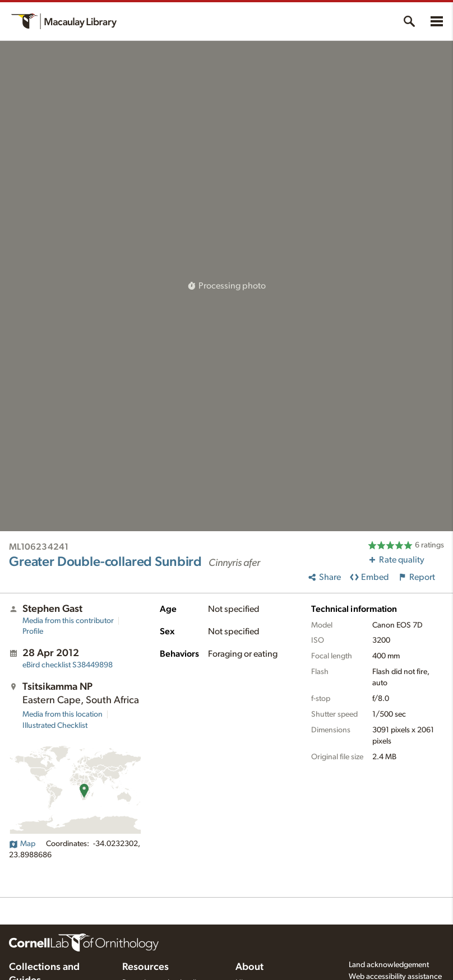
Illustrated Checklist (55, 726)
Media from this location (63, 714)
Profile (33, 631)
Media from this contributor (68, 621)
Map (22, 844)
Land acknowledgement (389, 965)
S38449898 (68, 665)
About (249, 967)
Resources (145, 967)
